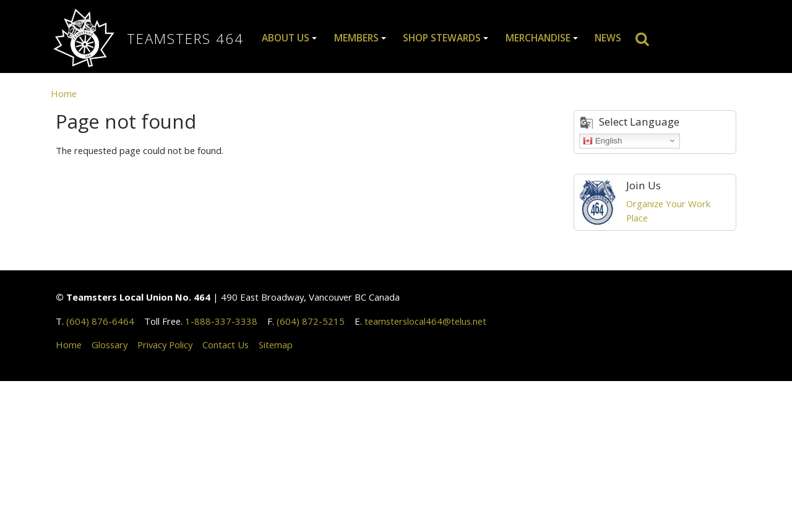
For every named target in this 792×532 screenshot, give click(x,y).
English (602, 140)
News (608, 38)
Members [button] (356, 38)
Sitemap (276, 345)
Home (64, 93)
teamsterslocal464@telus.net (425, 321)
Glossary (110, 345)
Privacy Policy (165, 345)
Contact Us (226, 345)
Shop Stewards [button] (442, 38)
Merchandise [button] (538, 38)
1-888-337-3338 (221, 321)
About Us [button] (286, 38)
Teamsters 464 (185, 39)
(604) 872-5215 (311, 321)
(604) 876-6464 (100, 321)
